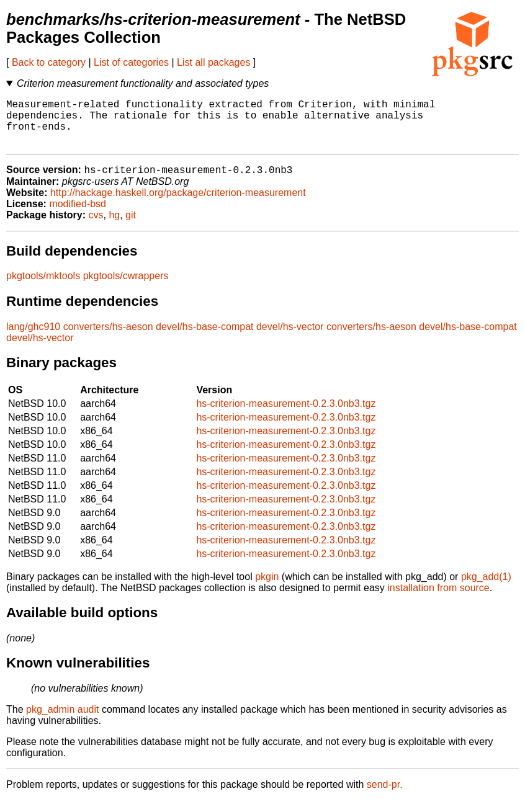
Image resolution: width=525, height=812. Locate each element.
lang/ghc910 (33, 338)
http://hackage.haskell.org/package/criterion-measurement (178, 204)
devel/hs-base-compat (204, 338)
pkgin (267, 588)
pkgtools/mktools (43, 288)
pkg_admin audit (62, 721)
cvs (96, 227)
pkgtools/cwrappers (126, 288)
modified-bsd (78, 216)
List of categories (131, 62)
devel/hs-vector (290, 338)
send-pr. (385, 796)
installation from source (438, 600)
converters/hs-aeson (108, 338)
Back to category (49, 62)
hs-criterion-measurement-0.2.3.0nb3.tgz (286, 415)
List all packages (213, 62)
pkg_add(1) (486, 588)
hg (114, 227)
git (131, 227)
